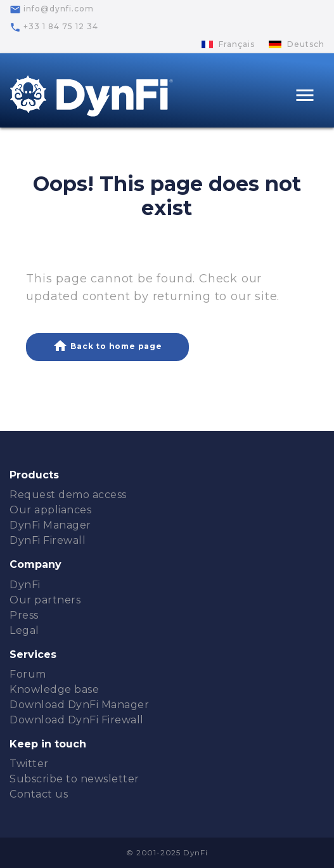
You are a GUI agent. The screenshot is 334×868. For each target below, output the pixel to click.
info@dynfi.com (52, 10)
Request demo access (68, 495)
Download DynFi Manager (79, 705)
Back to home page (107, 346)
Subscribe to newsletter (74, 779)
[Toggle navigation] (305, 97)
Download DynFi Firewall (77, 720)
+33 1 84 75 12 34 (54, 27)
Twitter (29, 764)
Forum (28, 674)
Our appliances (50, 510)
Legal (24, 630)
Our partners (45, 600)
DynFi (25, 585)
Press (24, 615)
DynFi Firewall (48, 540)
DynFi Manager (50, 525)
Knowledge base (54, 689)
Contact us (39, 794)
